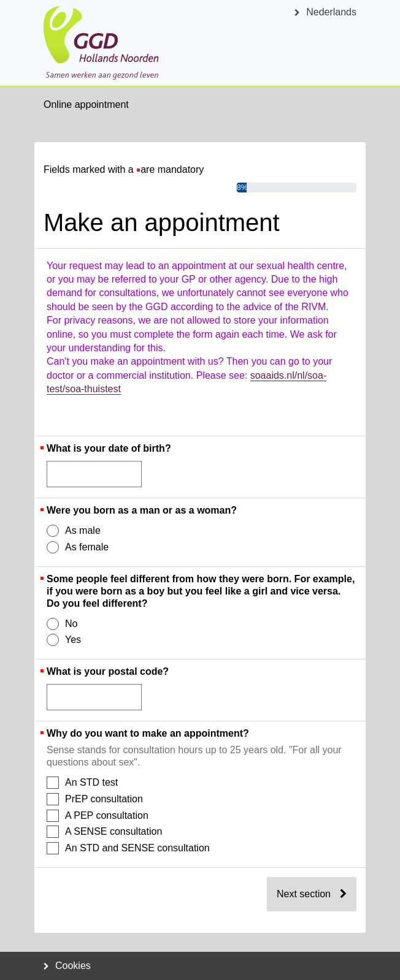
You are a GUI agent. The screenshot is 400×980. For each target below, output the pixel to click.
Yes (64, 640)
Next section (312, 894)
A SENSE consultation (105, 832)
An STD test (83, 783)
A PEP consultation (98, 816)
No (63, 624)
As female (78, 547)
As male (74, 531)
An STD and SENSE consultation (129, 848)
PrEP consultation (95, 799)
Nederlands (325, 12)
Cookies (67, 966)
